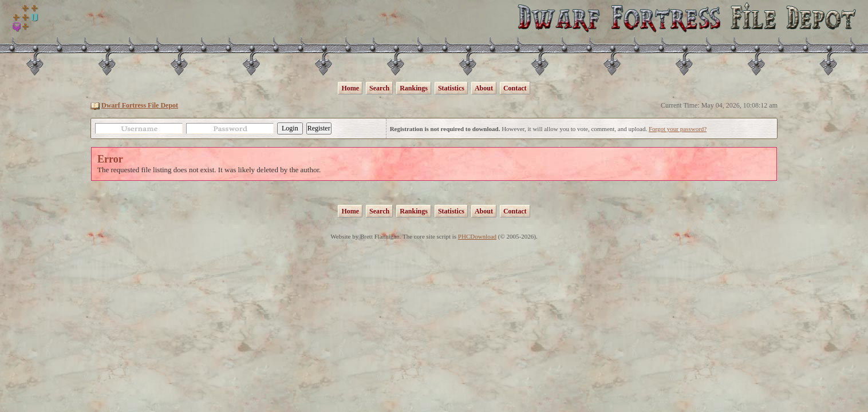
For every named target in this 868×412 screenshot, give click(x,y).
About (484, 88)
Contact (515, 88)
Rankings (414, 88)
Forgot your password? (678, 129)
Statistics (451, 88)
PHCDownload (477, 236)
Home (350, 88)
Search (379, 88)
